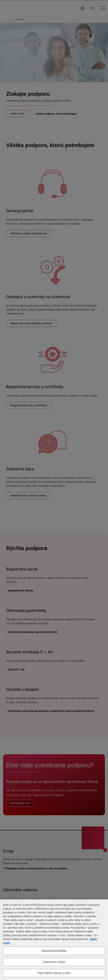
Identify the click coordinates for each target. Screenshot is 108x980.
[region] (54, 940)
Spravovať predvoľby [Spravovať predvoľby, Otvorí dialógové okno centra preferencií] (54, 951)
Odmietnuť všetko (54, 962)
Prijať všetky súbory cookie (54, 973)
